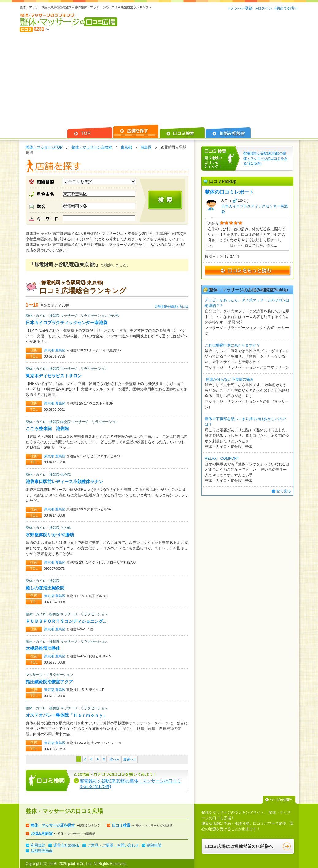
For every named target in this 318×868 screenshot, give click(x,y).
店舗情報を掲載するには (171, 306)
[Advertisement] (159, 79)
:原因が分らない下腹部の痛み (229, 379)
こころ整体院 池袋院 (47, 428)
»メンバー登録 (241, 8)
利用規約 (38, 845)
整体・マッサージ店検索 (92, 147)
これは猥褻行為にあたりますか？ (232, 345)
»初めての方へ (287, 8)
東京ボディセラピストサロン (54, 376)
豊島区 (146, 147)
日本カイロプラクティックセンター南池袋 (67, 323)
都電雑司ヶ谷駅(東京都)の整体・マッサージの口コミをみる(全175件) (265, 158)
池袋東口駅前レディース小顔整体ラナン (64, 482)
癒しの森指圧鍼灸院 (45, 588)
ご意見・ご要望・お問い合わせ (113, 845)
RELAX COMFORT (222, 459)
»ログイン (264, 8)
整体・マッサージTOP (44, 147)
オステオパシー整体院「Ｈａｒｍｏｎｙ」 (67, 715)
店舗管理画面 (42, 851)
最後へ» (130, 759)
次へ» (114, 759)
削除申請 (154, 845)
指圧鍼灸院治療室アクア (49, 682)
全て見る (284, 491)
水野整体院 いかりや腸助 (50, 535)
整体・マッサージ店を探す (53, 825)
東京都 (126, 147)
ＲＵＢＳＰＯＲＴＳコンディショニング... (66, 621)
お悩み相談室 (42, 834)
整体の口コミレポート (229, 192)
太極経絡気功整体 (43, 648)
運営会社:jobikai (66, 845)
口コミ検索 (122, 825)
